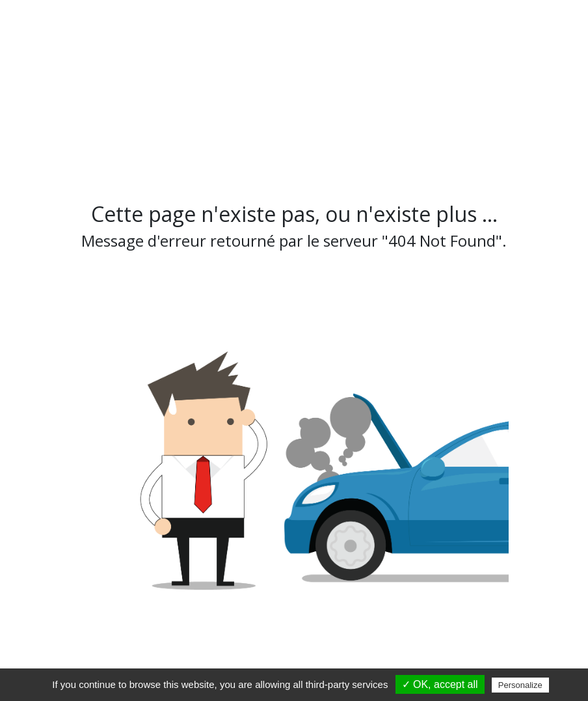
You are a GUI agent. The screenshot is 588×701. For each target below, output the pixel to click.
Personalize (520, 685)
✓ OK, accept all (440, 684)
